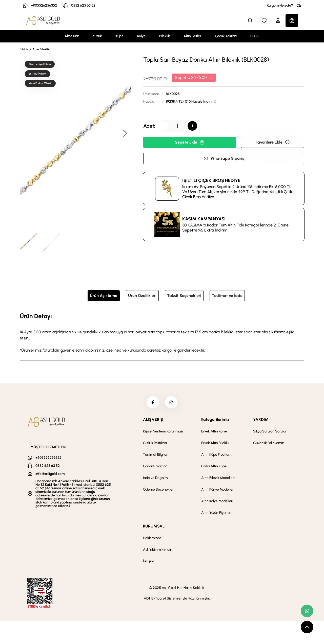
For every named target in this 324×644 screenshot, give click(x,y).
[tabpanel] (162, 332)
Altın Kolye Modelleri (217, 501)
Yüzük (97, 36)
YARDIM (261, 420)
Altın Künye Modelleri (218, 490)
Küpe (119, 36)
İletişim (148, 561)
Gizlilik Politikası (155, 443)
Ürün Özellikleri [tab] (142, 296)
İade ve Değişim (155, 478)
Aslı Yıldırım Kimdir (157, 550)
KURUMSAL (154, 526)
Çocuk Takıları (226, 36)
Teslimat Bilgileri (156, 455)
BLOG (255, 36)
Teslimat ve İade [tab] (227, 296)
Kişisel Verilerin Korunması (163, 432)
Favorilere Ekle (273, 142)
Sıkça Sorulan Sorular (270, 432)
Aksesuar (72, 36)
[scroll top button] (307, 627)
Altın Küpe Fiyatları (216, 455)
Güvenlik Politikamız (268, 443)
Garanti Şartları (155, 466)
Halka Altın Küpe (214, 466)
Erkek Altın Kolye (214, 432)
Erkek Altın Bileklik (215, 443)
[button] (125, 134)
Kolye (141, 36)
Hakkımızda (152, 538)
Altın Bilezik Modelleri (218, 478)
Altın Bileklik (41, 49)
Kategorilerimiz (215, 420)
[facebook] (153, 402)
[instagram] (171, 402)
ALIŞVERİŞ (153, 420)
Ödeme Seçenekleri (159, 490)
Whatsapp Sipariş (224, 158)
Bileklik (165, 36)
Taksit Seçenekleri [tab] (184, 296)
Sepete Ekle (190, 142)
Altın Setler (192, 36)
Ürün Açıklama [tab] (104, 296)
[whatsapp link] (307, 611)
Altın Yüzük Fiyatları (216, 513)
